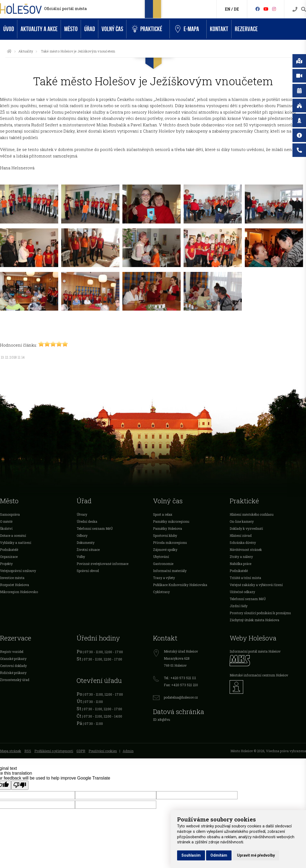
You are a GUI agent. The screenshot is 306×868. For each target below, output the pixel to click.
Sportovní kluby (165, 535)
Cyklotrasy (161, 592)
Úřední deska (87, 521)
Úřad (90, 29)
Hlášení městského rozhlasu (252, 514)
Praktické (147, 29)
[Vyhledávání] (304, 9)
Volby (81, 557)
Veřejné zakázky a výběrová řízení (256, 585)
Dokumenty (86, 542)
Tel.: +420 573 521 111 (180, 678)
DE (236, 9)
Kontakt (219, 29)
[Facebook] (258, 9)
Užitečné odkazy (242, 592)
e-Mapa (187, 29)
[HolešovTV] (266, 9)
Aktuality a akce (39, 29)
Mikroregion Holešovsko (19, 592)
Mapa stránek (11, 751)
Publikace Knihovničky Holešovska (180, 585)
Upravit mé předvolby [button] (256, 855)
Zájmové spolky (165, 550)
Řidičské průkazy (13, 673)
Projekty (6, 564)
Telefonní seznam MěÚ (95, 528)
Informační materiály (170, 571)
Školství (6, 528)
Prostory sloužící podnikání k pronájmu (260, 613)
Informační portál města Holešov (255, 651)
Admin (128, 751)
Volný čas (112, 29)
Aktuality (26, 51)
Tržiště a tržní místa (245, 578)
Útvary (82, 514)
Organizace (9, 557)
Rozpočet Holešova (14, 585)
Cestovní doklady (13, 666)
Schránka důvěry (243, 542)
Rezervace (246, 29)
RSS (28, 751)
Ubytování (161, 557)
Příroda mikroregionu (170, 542)
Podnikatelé (9, 550)
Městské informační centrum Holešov (259, 675)
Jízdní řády (239, 606)
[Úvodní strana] (9, 51)
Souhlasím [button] (191, 855)
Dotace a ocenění (13, 535)
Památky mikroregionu (171, 521)
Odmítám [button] (219, 855)
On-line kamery (242, 521)
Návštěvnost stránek (246, 550)
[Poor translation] (20, 785)
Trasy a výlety (164, 578)
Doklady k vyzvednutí (246, 528)
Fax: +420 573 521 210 (181, 685)
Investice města (12, 578)
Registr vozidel (12, 652)
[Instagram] (274, 9)
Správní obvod (88, 571)
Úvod (9, 29)
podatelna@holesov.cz (181, 697)
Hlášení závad (241, 535)
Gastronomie (163, 564)
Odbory (82, 535)
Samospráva (10, 514)
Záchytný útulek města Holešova (254, 620)
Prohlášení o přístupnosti (54, 751)
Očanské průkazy (13, 659)
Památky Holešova (167, 528)
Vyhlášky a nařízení (16, 542)
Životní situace (88, 550)
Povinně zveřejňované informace (102, 564)
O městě (6, 521)
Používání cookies (103, 751)
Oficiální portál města (65, 9)
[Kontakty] (295, 9)
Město (71, 29)
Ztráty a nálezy (241, 557)
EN (228, 9)
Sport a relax (163, 514)
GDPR (81, 751)
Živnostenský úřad (15, 680)
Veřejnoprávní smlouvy (18, 571)
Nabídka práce (240, 564)
